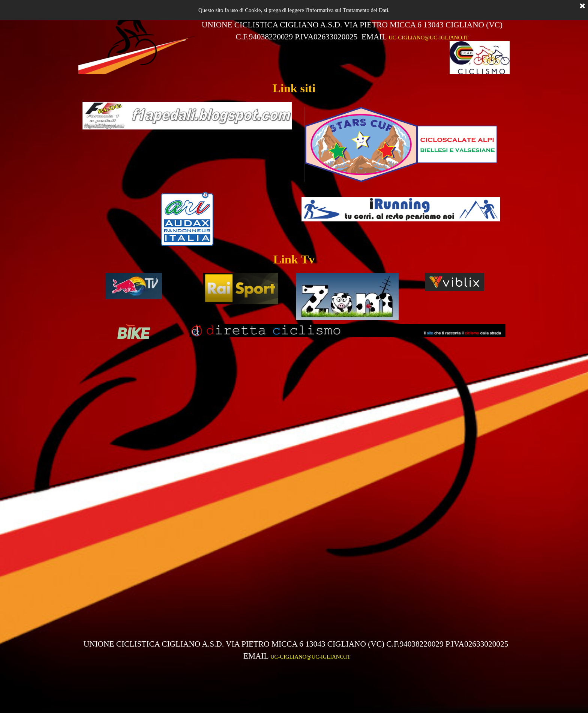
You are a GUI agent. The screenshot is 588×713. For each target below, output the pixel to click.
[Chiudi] (582, 6)
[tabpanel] (352, 31)
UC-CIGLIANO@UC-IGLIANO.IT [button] (428, 38)
